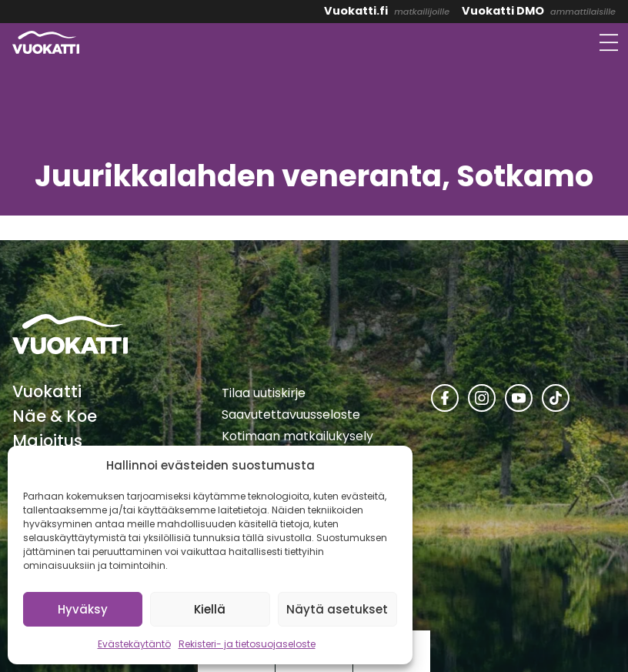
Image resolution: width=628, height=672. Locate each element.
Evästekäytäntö (134, 644)
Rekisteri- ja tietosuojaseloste (247, 644)
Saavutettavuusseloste (291, 415)
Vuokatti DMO (503, 11)
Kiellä (210, 609)
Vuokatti (47, 391)
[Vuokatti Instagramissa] (482, 398)
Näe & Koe (55, 416)
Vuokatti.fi (356, 11)
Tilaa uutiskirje (264, 393)
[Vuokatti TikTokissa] (556, 398)
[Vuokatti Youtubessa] (519, 398)
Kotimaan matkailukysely (297, 436)
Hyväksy (83, 609)
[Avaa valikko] (609, 42)
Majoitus (47, 441)
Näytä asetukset (337, 609)
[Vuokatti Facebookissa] (445, 398)
